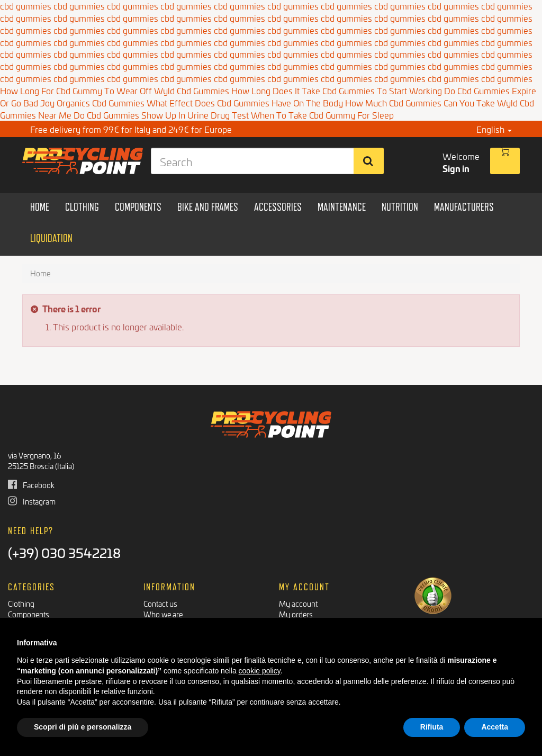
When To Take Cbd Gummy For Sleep (322, 115)
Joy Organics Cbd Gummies (92, 102)
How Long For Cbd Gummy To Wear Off (76, 90)
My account (298, 603)
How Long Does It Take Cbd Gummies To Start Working (337, 90)
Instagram (32, 501)
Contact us (160, 603)
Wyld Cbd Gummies (192, 90)
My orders (296, 614)
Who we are (163, 614)
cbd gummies (26, 18)
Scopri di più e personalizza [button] (83, 727)
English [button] (494, 129)
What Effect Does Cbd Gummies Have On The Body (245, 102)
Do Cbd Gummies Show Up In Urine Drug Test (161, 115)
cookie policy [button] (260, 671)
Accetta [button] (495, 727)
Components (29, 614)
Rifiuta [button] (432, 727)
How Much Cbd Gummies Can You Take (420, 102)
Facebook (31, 485)
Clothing (21, 603)
